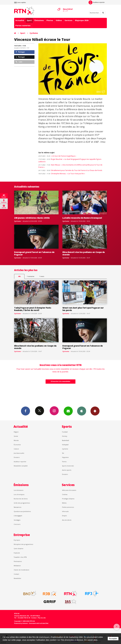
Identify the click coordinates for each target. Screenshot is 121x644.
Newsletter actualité (21, 466)
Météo (64, 503)
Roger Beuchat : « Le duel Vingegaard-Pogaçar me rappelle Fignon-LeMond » (70, 160)
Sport (29, 20)
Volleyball (65, 445)
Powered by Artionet (21, 623)
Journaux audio (19, 453)
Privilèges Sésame (68, 499)
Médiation (17, 566)
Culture (16, 449)
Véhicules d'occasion (69, 490)
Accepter (113, 639)
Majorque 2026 (82, 20)
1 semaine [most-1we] (31, 276)
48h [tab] (19, 276)
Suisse (16, 436)
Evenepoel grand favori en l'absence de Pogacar (34, 253)
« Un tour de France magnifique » (57, 156)
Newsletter (18, 578)
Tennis (64, 462)
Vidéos (59, 20)
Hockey (65, 436)
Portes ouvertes (23, 25)
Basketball (66, 440)
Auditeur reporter (20, 462)
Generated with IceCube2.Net (39, 623)
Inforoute (65, 511)
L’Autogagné (18, 516)
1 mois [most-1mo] (42, 276)
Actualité (20, 20)
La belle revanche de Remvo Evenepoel (82, 218)
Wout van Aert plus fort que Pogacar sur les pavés (83, 309)
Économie (17, 445)
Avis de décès (67, 520)
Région (16, 432)
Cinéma (65, 494)
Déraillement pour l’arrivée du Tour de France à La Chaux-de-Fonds (70, 170)
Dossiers (17, 457)
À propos (17, 540)
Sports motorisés (68, 466)
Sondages (17, 520)
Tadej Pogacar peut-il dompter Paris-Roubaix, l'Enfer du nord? (33, 309)
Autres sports (67, 470)
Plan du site (42, 618)
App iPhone (82, 411)
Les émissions (19, 490)
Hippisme (65, 457)
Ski (63, 453)
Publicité (17, 553)
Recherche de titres (21, 499)
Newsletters (68, 411)
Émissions (39, 20)
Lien (19, 62)
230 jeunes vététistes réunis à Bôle (32, 218)
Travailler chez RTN (20, 557)
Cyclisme (34, 33)
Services (68, 20)
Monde (16, 440)
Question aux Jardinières (22, 511)
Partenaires (18, 561)
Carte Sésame (19, 549)
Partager (20, 52)
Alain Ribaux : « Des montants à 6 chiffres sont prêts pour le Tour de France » (70, 166)
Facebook (25, 411)
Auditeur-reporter (97, 2)
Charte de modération (21, 570)
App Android (95, 411)
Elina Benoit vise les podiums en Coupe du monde (84, 253)
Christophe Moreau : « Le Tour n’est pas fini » (62, 174)
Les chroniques (19, 494)
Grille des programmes (22, 503)
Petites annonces (68, 507)
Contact (16, 574)
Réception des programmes (23, 544)
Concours (17, 524)
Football (65, 432)
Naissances (18, 507)
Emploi (64, 516)
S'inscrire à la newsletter (60, 381)
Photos (50, 20)
